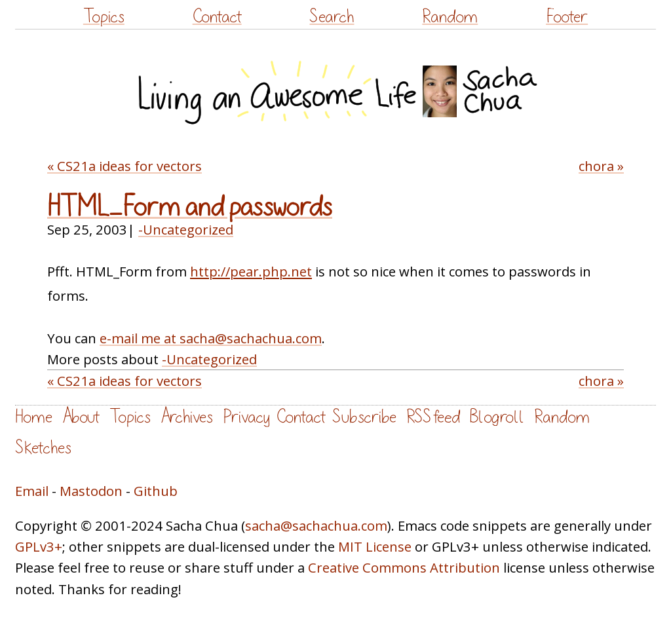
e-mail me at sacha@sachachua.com (211, 338)
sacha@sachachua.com (316, 525)
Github (156, 491)
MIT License (375, 546)
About (81, 417)
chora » (601, 166)
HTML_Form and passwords (190, 207)
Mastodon (91, 491)
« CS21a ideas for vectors (125, 166)
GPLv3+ (39, 546)
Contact (217, 17)
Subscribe (364, 417)
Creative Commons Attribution (404, 567)
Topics (104, 17)
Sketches (43, 448)
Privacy (246, 417)
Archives (187, 417)
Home (34, 417)
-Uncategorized (186, 229)
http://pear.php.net (251, 271)
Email (32, 491)
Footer (567, 17)
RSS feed (433, 417)
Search (332, 17)
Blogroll (497, 417)
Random (450, 17)
